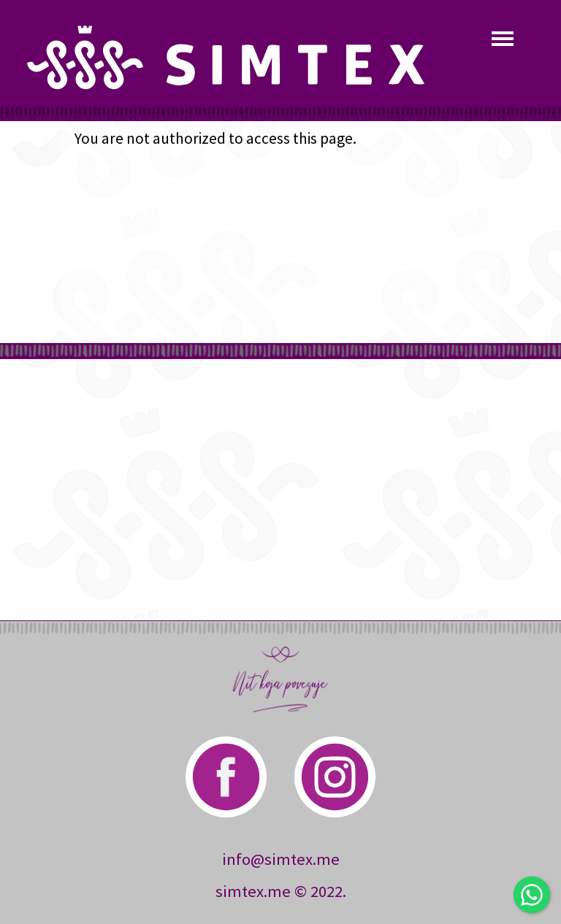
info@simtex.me (281, 859)
